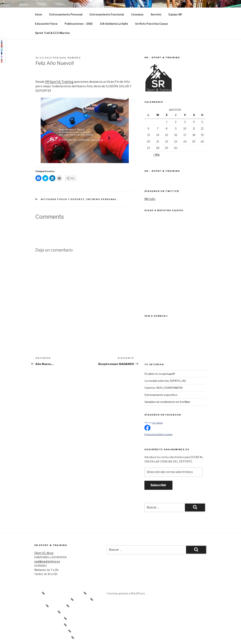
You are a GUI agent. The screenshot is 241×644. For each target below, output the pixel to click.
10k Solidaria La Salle (114, 24)
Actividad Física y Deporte (63, 199)
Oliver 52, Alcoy (44, 553)
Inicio (39, 14)
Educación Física (46, 24)
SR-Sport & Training (154, 423)
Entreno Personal (102, 199)
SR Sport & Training (59, 82)
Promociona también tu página (158, 434)
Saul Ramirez (70, 58)
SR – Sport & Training (162, 171)
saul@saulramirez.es (47, 561)
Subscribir (158, 485)
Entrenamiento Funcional (107, 14)
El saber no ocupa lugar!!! (160, 374)
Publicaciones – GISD (79, 24)
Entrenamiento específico (161, 395)
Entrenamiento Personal (66, 14)
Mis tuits (150, 199)
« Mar (157, 154)
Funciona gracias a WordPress (126, 593)
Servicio (156, 14)
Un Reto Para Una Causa (151, 24)
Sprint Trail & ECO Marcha (52, 33)
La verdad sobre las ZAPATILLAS (165, 381)
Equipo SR (175, 14)
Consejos (137, 14)
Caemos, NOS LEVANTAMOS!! (163, 388)
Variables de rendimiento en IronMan (167, 402)
